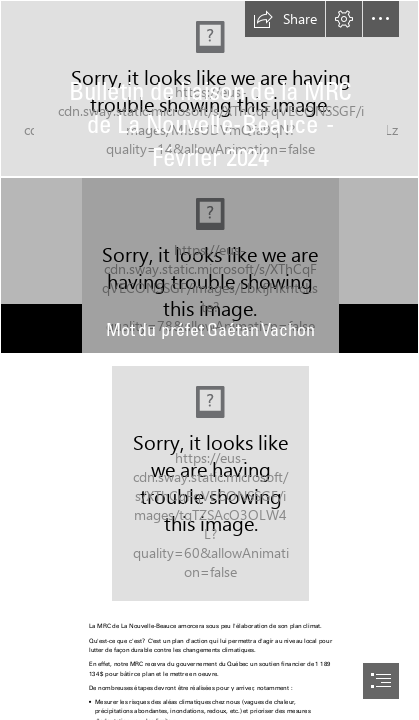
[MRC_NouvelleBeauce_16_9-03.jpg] (209, 88)
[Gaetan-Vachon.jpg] (209, 265)
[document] (209, 360)
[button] (285, 19)
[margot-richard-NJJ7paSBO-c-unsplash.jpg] (209, 483)
